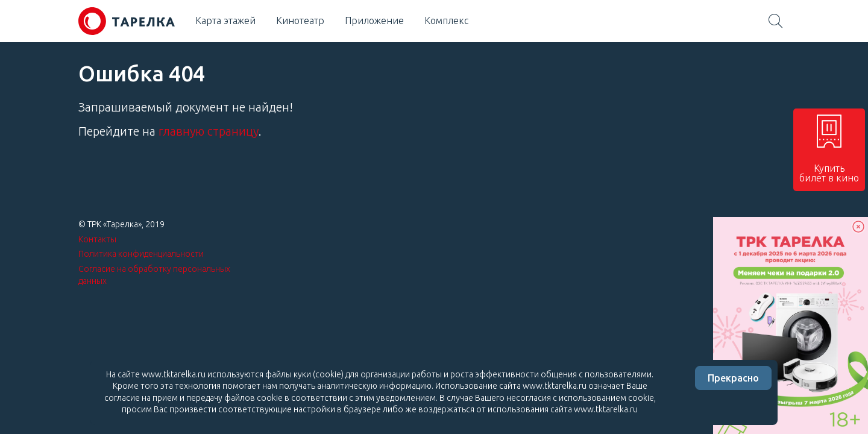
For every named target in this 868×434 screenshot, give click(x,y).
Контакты (97, 239)
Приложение (374, 20)
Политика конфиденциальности (141, 254)
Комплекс (446, 20)
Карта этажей (225, 20)
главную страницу (209, 131)
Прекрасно (733, 378)
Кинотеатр (300, 20)
